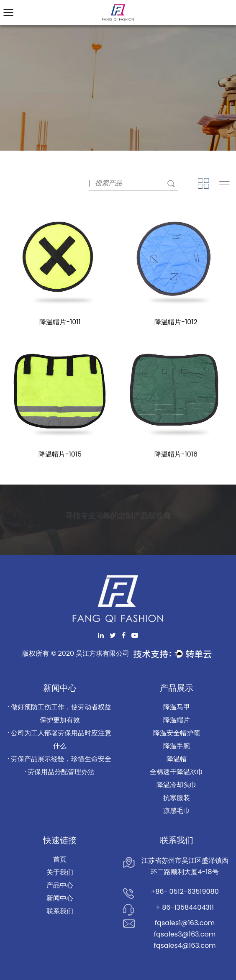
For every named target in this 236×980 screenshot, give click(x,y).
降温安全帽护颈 (177, 733)
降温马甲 (177, 707)
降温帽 (177, 759)
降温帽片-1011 (60, 322)
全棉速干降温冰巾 (177, 772)
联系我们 (60, 911)
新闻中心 (60, 898)
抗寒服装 (177, 798)
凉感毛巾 (177, 811)
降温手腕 (177, 746)
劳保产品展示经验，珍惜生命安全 (61, 759)
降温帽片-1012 (176, 322)
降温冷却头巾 (177, 785)
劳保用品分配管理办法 (61, 772)
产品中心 (60, 885)
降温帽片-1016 (176, 454)
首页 (60, 859)
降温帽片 (177, 720)
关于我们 (60, 872)
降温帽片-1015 (60, 454)
